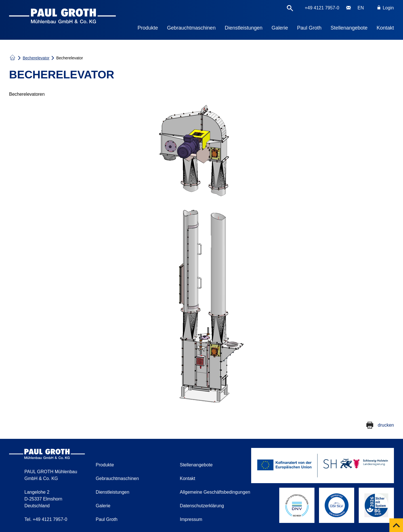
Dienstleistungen (244, 28)
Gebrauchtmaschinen (191, 28)
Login (386, 8)
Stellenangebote (349, 28)
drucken (386, 425)
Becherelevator (36, 58)
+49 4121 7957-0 (322, 8)
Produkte (148, 28)
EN (361, 8)
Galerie (280, 28)
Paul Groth (309, 28)
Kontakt (385, 28)
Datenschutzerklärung (202, 506)
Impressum (191, 519)
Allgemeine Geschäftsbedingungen (215, 492)
